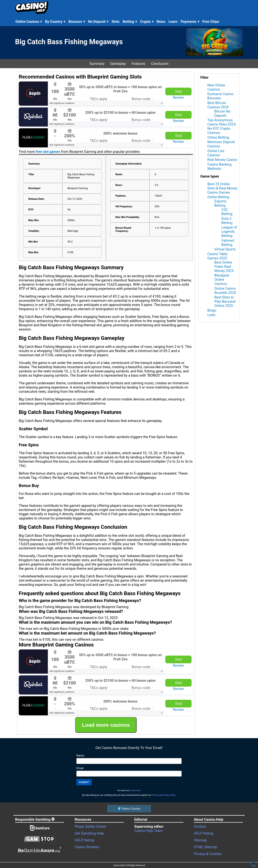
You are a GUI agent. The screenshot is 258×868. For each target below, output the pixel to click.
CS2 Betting (227, 212)
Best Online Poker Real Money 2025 (224, 267)
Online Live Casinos (216, 153)
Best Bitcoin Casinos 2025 (218, 105)
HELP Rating (84, 840)
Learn (173, 22)
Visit (178, 91)
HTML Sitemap (206, 847)
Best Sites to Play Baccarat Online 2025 (225, 301)
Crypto (147, 22)
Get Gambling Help (89, 833)
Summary (97, 64)
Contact (200, 826)
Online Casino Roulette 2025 (225, 291)
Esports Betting (220, 203)
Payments (190, 22)
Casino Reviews (87, 847)
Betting (130, 22)
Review (179, 97)
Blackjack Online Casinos (222, 280)
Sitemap (200, 840)
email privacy (135, 790)
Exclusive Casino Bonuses (220, 96)
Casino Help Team (148, 831)
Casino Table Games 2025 (217, 256)
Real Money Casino (222, 160)
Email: (80, 768)
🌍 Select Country (129, 809)
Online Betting (218, 137)
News (161, 22)
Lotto (211, 315)
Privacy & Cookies (208, 854)
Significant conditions (62, 103)
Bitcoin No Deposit (222, 113)
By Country (55, 22)
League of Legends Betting (229, 232)
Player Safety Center (90, 826)
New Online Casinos (216, 87)
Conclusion (160, 64)
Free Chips (211, 22)
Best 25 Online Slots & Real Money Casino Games (222, 188)
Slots (116, 22)
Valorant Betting (228, 243)
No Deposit (98, 22)
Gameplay (118, 64)
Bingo (212, 310)
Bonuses (77, 22)
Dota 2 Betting (227, 221)
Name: (81, 756)
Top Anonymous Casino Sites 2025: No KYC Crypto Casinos (222, 126)
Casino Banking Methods (219, 166)
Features (138, 64)
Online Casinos (29, 22)
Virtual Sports (225, 249)
